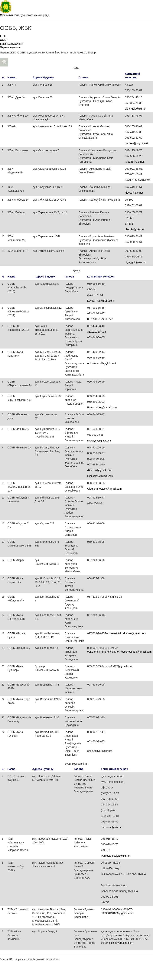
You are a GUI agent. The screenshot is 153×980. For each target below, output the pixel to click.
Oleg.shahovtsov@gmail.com (104, 489)
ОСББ (4, 40)
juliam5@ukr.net (134, 162)
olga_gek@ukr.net (136, 109)
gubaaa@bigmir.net (136, 143)
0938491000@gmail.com (119, 913)
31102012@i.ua (97, 332)
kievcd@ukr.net (134, 193)
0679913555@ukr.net (138, 180)
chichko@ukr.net (135, 229)
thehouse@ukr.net (112, 827)
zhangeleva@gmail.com (100, 476)
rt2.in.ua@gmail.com (99, 470)
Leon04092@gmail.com (119, 666)
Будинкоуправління (12, 44)
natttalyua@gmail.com (99, 441)
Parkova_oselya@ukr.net (116, 856)
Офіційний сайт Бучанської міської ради (24, 15)
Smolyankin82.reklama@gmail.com (125, 633)
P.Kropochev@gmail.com (102, 407)
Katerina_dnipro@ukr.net (105, 652)
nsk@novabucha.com (120, 943)
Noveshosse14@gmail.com (136, 652)
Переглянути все (10, 47)
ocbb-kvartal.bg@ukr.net (102, 363)
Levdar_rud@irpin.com (101, 301)
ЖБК (3, 36)
